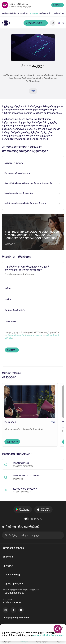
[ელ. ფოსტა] (33, 321)
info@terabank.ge (21, 463)
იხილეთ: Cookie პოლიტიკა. (49, 635)
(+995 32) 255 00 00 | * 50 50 (26, 476)
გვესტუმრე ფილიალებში (25, 488)
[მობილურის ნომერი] (33, 310)
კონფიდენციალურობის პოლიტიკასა (24, 335)
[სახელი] (33, 288)
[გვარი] (33, 299)
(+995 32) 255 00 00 (13, 593)
